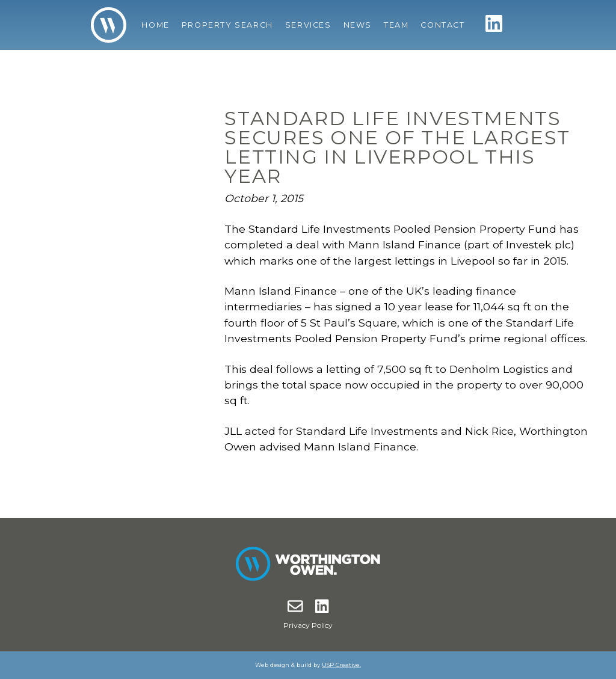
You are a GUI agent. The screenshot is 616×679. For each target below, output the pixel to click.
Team (396, 25)
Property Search (227, 25)
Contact (442, 25)
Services (308, 25)
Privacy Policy (308, 625)
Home (155, 25)
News (358, 25)
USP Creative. (341, 665)
